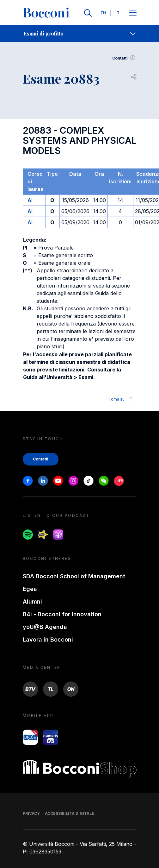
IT (117, 13)
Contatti (124, 58)
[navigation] (79, 34)
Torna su (122, 399)
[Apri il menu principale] (133, 13)
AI (30, 200)
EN (103, 13)
